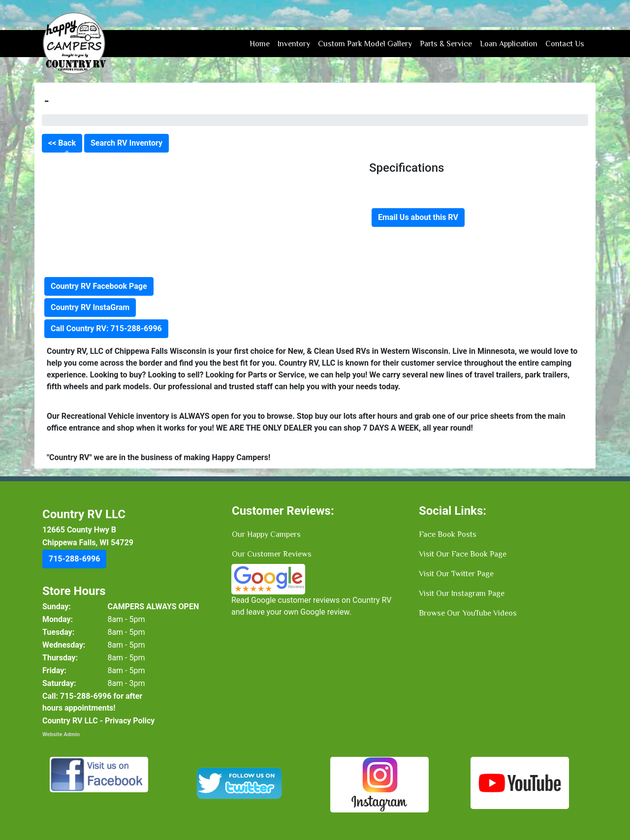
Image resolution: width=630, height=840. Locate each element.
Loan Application (509, 44)
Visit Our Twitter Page (456, 574)
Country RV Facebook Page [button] (99, 286)
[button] (74, 559)
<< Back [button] (62, 143)
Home (260, 44)
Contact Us (565, 44)
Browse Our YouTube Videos (468, 613)
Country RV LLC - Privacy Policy (98, 721)
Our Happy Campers (266, 534)
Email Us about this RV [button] (418, 217)
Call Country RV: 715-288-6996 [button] (106, 328)
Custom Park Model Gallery (365, 44)
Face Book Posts (448, 534)
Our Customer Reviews (272, 554)
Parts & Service (446, 44)
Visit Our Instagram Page (462, 593)
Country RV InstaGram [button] (90, 307)
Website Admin (61, 734)
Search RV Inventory (126, 143)
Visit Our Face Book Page (463, 554)
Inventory (294, 44)
